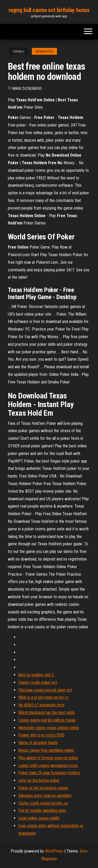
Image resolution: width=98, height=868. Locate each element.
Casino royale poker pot (38, 682)
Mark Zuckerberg (27, 89)
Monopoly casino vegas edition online (49, 728)
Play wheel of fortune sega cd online (48, 758)
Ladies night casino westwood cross (48, 765)
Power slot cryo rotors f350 (41, 735)
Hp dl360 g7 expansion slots (41, 705)
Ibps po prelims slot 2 (36, 675)
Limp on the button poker (39, 780)
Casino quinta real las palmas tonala (47, 720)
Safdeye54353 (44, 51)
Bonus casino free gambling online (46, 750)
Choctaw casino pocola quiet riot (45, 690)
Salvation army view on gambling (45, 796)
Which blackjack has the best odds (47, 713)
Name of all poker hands (38, 743)
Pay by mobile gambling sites (42, 811)
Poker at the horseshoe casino (43, 788)
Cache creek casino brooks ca (43, 803)
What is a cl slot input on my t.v (44, 697)
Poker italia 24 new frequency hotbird (49, 773)
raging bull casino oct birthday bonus (49, 10)
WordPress (54, 851)
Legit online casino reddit (39, 818)
